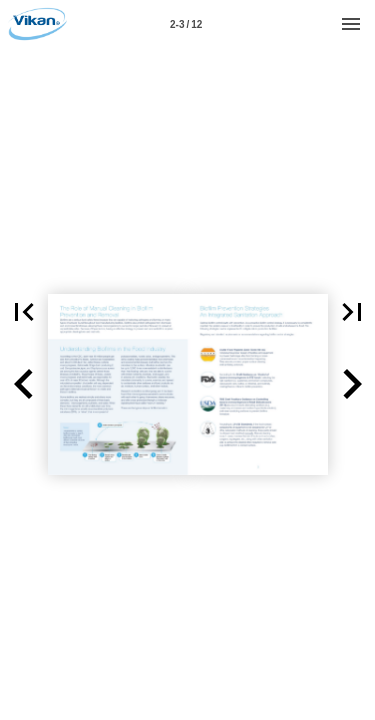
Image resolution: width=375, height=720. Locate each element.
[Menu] (351, 24)
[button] (24, 384)
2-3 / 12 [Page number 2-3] (186, 24)
